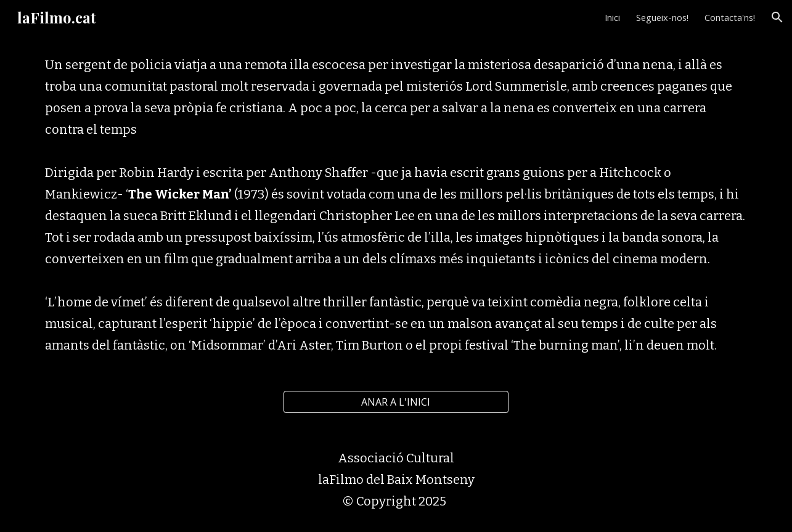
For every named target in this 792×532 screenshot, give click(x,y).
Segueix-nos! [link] (662, 17)
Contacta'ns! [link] (730, 17)
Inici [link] (612, 17)
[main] (396, 205)
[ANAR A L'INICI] (396, 402)
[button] (777, 17)
